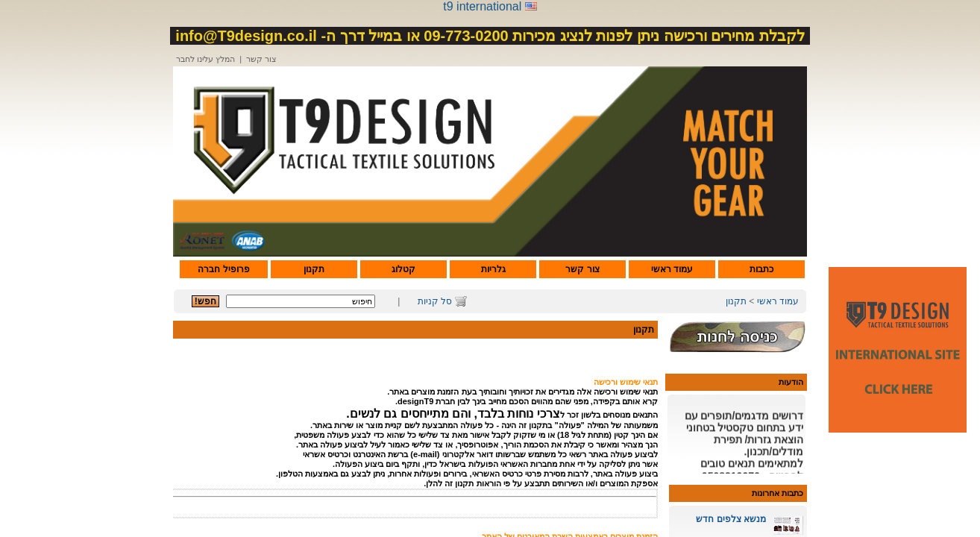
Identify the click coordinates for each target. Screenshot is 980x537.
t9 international (482, 6)
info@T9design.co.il (246, 36)
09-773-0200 (466, 36)
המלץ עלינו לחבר (205, 59)
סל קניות (435, 301)
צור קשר (261, 59)
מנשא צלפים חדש (731, 519)
